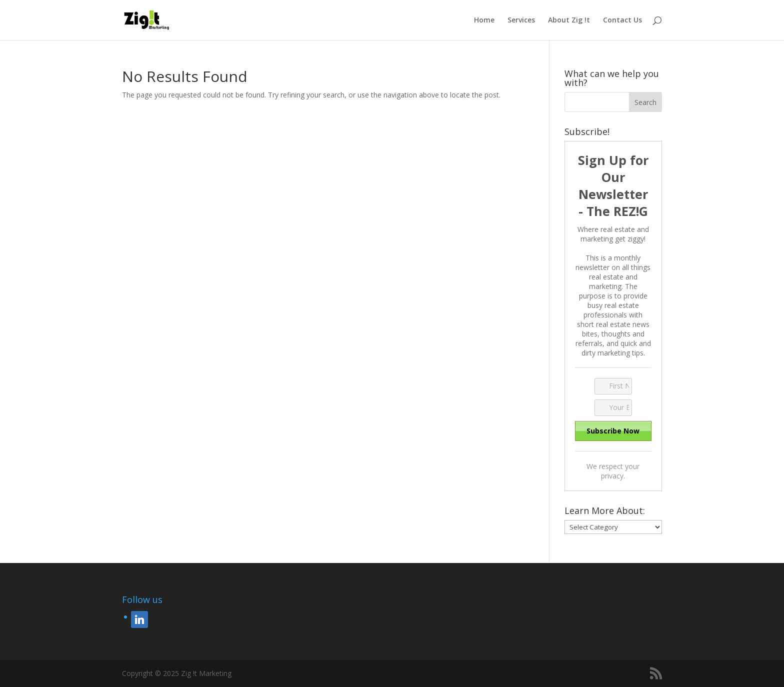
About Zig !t (569, 20)
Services (521, 20)
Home (484, 20)
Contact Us (622, 20)
